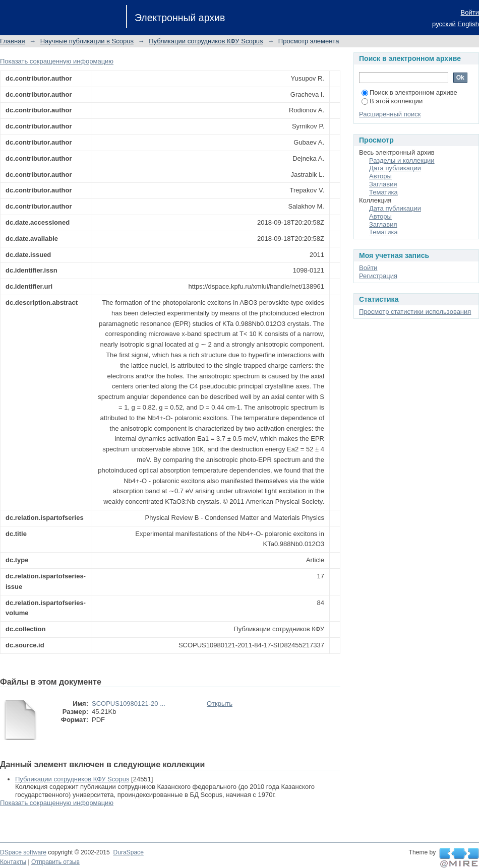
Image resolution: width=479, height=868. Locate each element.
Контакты (13, 862)
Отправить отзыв (55, 862)
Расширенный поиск (390, 114)
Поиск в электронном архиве (409, 92)
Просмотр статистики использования (415, 312)
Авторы (380, 176)
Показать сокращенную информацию (57, 61)
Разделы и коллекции (402, 160)
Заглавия (383, 184)
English (468, 24)
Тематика (383, 192)
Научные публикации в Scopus (87, 41)
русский (444, 24)
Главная (12, 41)
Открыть (220, 704)
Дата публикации (395, 168)
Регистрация (378, 276)
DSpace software (23, 852)
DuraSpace (128, 852)
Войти (470, 12)
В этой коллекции (392, 101)
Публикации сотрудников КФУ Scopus (206, 41)
